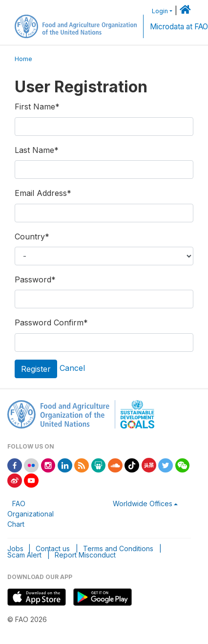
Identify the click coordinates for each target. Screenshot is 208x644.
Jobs (15, 548)
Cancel (72, 368)
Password (35, 279)
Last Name (37, 150)
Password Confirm (51, 322)
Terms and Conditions (118, 548)
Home (23, 59)
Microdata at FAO (179, 27)
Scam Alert (24, 555)
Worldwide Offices (143, 504)
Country (32, 236)
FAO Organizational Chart (31, 514)
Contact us (53, 548)
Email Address (43, 193)
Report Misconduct (85, 555)
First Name (37, 107)
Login (160, 11)
